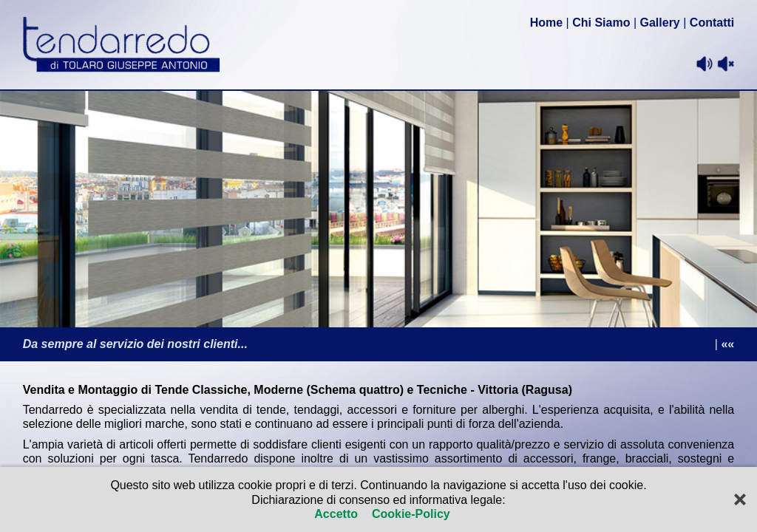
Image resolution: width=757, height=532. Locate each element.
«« (727, 344)
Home (546, 23)
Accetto (337, 514)
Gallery (660, 23)
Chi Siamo (601, 23)
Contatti (712, 23)
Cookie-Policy (409, 514)
